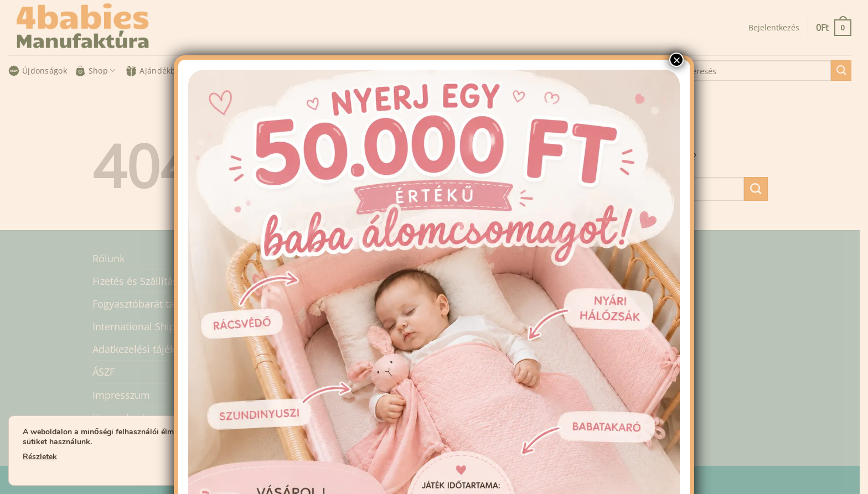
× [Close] (676, 60)
